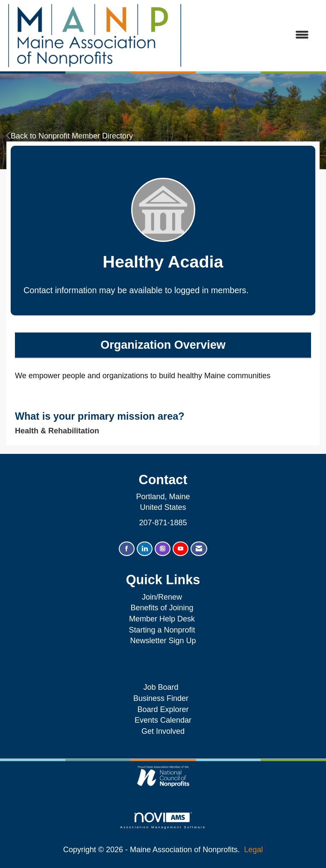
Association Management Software (163, 821)
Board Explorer (163, 709)
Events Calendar (163, 720)
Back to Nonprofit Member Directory (70, 136)
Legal (253, 850)
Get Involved (163, 731)
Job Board (163, 687)
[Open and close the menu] (250, 35)
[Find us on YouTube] (181, 549)
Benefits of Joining (162, 608)
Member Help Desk (162, 619)
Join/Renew (162, 597)
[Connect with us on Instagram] (163, 549)
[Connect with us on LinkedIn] (145, 549)
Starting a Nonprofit (162, 630)
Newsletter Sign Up (163, 641)
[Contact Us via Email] (199, 549)
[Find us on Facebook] (127, 549)
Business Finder (163, 698)
